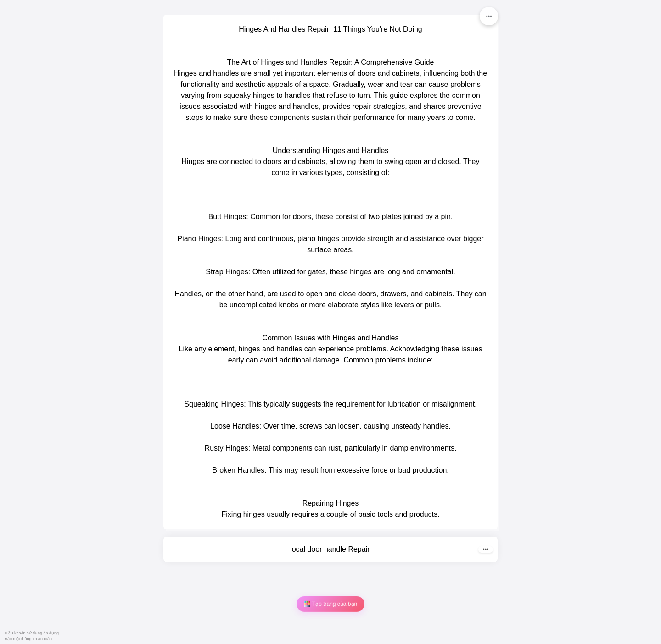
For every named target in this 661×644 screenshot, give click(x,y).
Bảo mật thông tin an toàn (28, 639)
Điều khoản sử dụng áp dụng (32, 633)
